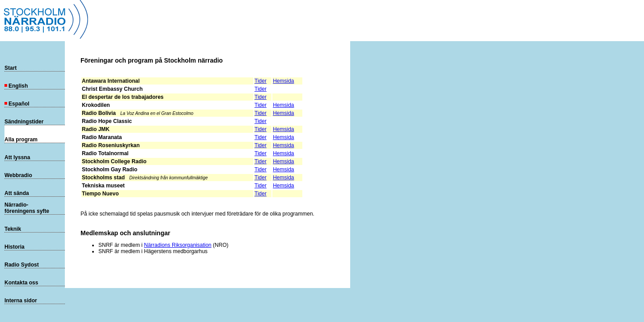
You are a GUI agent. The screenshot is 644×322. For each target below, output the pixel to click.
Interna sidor (21, 301)
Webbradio (18, 175)
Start (11, 68)
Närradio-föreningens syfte (27, 208)
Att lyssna (17, 157)
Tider (261, 81)
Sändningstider (24, 122)
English (16, 86)
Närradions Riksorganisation (178, 245)
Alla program (21, 140)
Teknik (13, 229)
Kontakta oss (21, 283)
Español (17, 104)
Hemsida (283, 81)
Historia (15, 247)
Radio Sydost (22, 265)
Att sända (17, 193)
